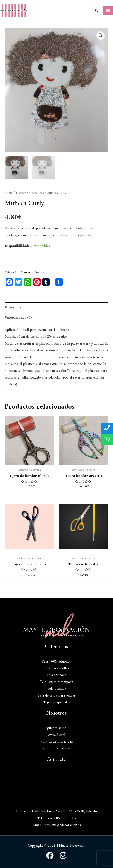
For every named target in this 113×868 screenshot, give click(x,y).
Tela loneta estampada (57, 682)
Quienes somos (56, 728)
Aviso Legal (57, 735)
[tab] (56, 307)
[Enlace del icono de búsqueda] (97, 11)
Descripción (14, 307)
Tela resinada (56, 675)
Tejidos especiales (57, 702)
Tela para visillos (56, 668)
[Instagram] (63, 855)
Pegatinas (38, 193)
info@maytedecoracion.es (62, 825)
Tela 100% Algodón (56, 661)
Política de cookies (57, 748)
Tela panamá (57, 688)
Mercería (22, 193)
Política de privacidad (57, 741)
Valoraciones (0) (18, 317)
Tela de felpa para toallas (57, 695)
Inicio (9, 193)
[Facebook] (50, 855)
